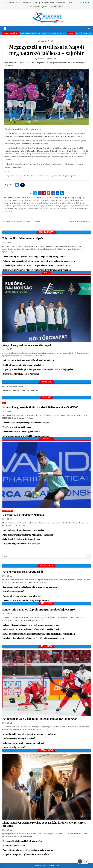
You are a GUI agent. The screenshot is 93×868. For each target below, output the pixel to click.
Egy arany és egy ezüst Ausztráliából (23, 572)
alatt (22, 198)
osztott (10, 209)
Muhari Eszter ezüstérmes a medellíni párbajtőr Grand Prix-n (29, 360)
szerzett (76, 209)
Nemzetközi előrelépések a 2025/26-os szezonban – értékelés (29, 734)
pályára (16, 209)
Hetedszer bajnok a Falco (14, 846)
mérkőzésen (25, 206)
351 (13, 198)
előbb (6, 200)
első (11, 200)
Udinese (7, 211)
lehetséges (56, 203)
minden (44, 206)
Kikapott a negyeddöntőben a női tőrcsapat (27, 345)
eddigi (72, 198)
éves (37, 200)
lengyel (74, 203)
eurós (31, 200)
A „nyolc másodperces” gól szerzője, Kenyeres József (26, 854)
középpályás (47, 203)
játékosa (15, 203)
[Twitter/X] (22, 185)
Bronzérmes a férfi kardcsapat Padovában (21, 374)
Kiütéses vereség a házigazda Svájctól (19, 738)
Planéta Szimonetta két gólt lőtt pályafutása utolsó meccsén (28, 850)
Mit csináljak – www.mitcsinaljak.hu (14, 386)
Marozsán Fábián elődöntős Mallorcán (24, 515)
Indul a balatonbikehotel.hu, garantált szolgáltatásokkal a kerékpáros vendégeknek (38, 634)
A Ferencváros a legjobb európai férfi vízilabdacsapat (25, 423)
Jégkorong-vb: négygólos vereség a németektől (23, 743)
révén (40, 209)
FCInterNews (36, 134)
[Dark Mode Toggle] (83, 862)
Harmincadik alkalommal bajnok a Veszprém (22, 841)
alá (19, 198)
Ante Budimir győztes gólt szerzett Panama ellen (23, 530)
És (27, 200)
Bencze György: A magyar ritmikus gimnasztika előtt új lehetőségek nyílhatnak (36, 270)
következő (38, 203)
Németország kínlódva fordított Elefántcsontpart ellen (26, 436)
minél (58, 206)
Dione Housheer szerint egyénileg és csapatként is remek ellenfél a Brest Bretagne (44, 824)
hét (74, 200)
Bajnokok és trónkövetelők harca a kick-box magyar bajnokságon (31, 587)
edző (77, 198)
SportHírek (58, 209)
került (24, 203)
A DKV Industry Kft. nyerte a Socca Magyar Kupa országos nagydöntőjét (34, 257)
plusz (36, 209)
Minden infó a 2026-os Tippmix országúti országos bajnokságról (39, 609)
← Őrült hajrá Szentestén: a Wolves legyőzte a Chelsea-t (21, 221)
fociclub (48, 200)
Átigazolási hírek (39, 198)
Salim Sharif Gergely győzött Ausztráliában (21, 539)
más (84, 203)
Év (34, 200)
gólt (65, 200)
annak (31, 198)
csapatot (66, 198)
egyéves (82, 198)
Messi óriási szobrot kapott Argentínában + (21, 432)
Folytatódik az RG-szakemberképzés (23, 238)
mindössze (51, 206)
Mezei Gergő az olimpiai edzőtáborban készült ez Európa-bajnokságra (33, 638)
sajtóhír (45, 209)
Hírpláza (66, 176)
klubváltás (30, 203)
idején (77, 200)
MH (4, 403)
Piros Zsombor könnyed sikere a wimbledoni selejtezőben (28, 535)
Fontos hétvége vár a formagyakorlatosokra (22, 596)
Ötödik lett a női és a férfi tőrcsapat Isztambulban (23, 365)
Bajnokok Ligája (57, 198)
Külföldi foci (47, 41)
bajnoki (48, 198)
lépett (79, 203)
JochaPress (8, 511)
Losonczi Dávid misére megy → (80, 221)
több (86, 209)
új (11, 211)
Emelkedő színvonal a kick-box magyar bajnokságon (25, 600)
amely (26, 198)
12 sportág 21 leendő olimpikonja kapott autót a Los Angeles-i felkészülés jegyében (38, 369)
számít (65, 209)
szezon (82, 209)
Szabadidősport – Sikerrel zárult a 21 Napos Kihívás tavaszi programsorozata (36, 265)
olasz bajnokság (79, 206)
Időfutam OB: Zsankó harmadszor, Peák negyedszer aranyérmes (31, 625)
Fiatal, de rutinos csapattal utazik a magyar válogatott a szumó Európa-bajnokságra (38, 261)
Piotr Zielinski (29, 209)
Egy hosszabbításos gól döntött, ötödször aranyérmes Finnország (39, 719)
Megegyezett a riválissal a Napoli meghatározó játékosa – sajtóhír (47, 50)
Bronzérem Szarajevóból (13, 591)
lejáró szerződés (66, 203)
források (60, 200)
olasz (70, 206)
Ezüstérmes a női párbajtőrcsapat (17, 427)
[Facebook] (17, 185)
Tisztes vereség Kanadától (14, 747)
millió (39, 206)
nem (66, 206)
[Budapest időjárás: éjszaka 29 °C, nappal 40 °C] (57, 7)
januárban (8, 203)
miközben (34, 206)
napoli (62, 206)
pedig (21, 209)
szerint (70, 209)
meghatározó (9, 206)
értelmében (22, 200)
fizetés (42, 200)
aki (16, 198)
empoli (15, 200)
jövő (20, 203)
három (70, 200)
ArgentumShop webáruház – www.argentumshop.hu (20, 390)
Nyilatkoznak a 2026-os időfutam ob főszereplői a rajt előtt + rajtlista (32, 629)
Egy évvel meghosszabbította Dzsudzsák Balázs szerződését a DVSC (40, 407)
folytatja (54, 200)
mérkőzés (17, 206)
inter (82, 200)
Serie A (51, 209)
